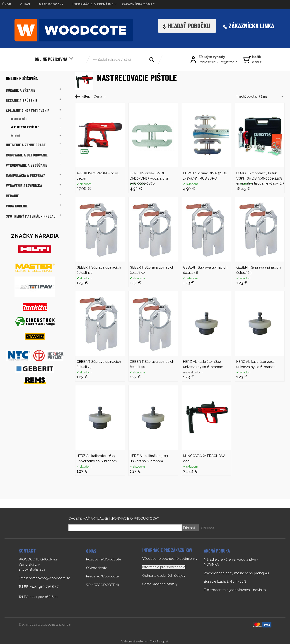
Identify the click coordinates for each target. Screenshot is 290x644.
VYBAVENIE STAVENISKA (24, 185)
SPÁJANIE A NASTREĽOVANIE (28, 111)
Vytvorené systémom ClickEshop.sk (145, 641)
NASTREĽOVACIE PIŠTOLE (25, 127)
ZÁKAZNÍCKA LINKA (251, 26)
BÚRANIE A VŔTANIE (21, 90)
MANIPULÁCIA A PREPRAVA (26, 175)
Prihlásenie (207, 62)
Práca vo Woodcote (102, 576)
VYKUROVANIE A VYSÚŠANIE (27, 165)
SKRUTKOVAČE (19, 119)
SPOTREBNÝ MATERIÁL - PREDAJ (31, 216)
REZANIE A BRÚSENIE (22, 100)
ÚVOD (7, 4)
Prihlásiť (189, 528)
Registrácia (228, 62)
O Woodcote (97, 568)
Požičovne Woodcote (104, 559)
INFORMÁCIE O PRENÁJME (93, 4)
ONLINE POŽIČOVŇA (51, 59)
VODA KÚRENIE (17, 206)
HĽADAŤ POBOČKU (188, 26)
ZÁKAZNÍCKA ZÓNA (137, 4)
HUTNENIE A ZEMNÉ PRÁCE (26, 145)
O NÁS (25, 4)
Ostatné (15, 135)
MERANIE (12, 196)
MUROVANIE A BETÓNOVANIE (27, 155)
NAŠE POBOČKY (51, 4)
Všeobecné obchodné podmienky (170, 559)
